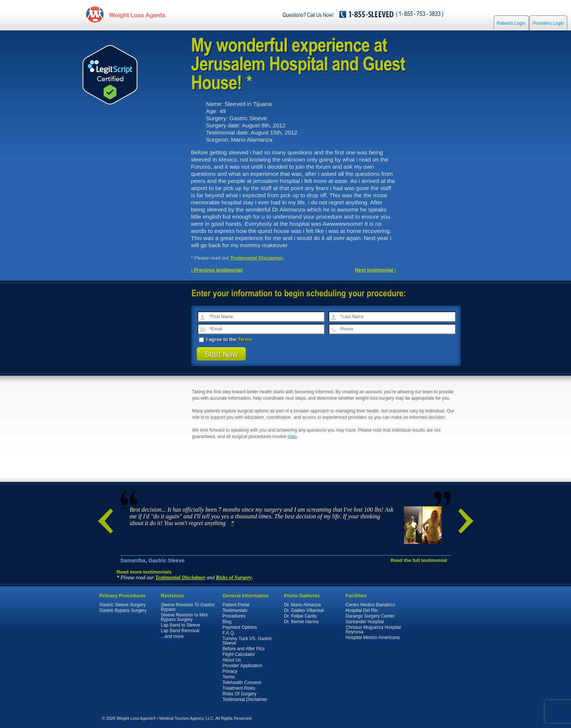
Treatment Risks (239, 688)
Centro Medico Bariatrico (371, 605)
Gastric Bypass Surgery (123, 610)
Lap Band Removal (180, 631)
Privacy (230, 671)
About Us (232, 660)
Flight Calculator (239, 654)
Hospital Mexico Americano (373, 637)
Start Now (221, 354)
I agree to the (226, 339)
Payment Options (240, 627)
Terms (245, 339)
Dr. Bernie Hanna (301, 622)
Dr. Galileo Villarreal (304, 610)
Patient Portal (236, 605)
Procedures (234, 616)
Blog (227, 622)
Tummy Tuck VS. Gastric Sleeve (247, 641)
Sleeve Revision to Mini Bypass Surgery (185, 617)
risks (292, 436)
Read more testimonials (144, 572)
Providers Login (548, 23)
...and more (173, 636)
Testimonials (235, 610)
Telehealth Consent (242, 683)
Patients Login (511, 23)
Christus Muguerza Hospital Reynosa (373, 630)
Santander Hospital (365, 622)
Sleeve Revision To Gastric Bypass (188, 607)
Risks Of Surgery (240, 694)
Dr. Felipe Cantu (301, 616)
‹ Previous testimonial (217, 270)
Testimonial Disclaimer (257, 258)
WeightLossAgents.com (137, 14)
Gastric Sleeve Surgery (123, 605)
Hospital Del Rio (362, 610)
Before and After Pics (244, 649)
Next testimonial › (376, 270)
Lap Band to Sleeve (181, 625)
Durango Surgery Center (370, 616)
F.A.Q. (229, 633)
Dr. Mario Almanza (303, 605)
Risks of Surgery (234, 578)
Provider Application (243, 666)
